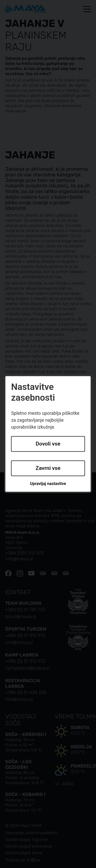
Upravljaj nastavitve (48, 484)
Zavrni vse (48, 468)
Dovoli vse (48, 444)
